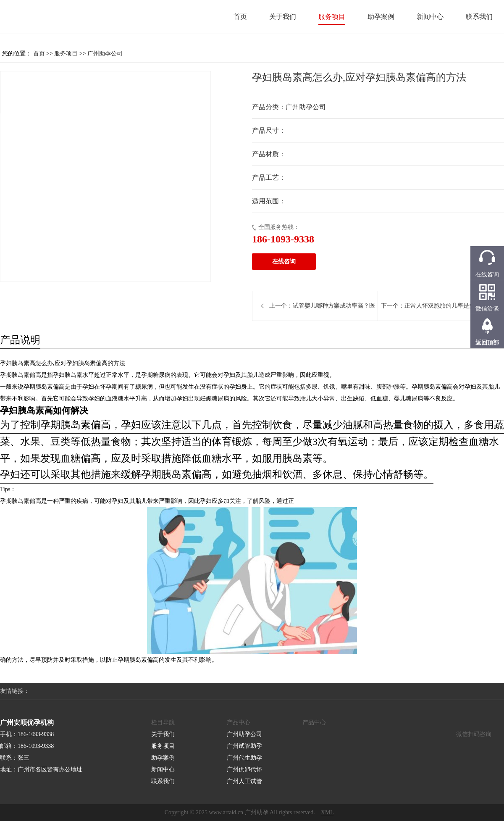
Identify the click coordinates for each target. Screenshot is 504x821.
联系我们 (479, 17)
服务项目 (332, 17)
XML (327, 812)
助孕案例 (381, 17)
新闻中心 (430, 17)
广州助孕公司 (105, 54)
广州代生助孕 (244, 758)
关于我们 (283, 17)
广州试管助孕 (244, 746)
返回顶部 (487, 343)
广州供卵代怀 (244, 770)
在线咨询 (284, 262)
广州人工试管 (244, 781)
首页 (240, 17)
